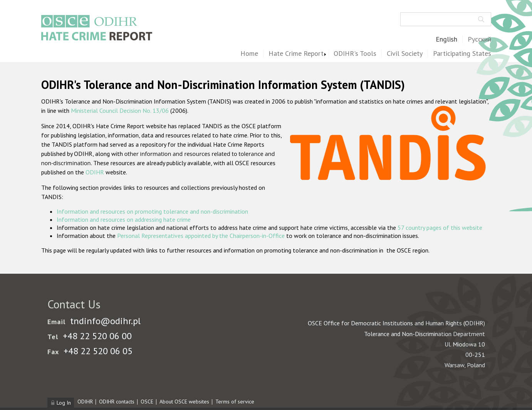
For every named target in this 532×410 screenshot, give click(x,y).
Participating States (462, 54)
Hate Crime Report (296, 54)
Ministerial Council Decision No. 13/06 (120, 110)
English (446, 39)
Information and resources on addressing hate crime (124, 219)
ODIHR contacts (117, 402)
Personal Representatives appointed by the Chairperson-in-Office (201, 236)
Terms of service (235, 402)
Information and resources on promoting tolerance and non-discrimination (152, 211)
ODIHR (95, 172)
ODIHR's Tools (355, 54)
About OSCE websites (184, 402)
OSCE (147, 402)
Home (249, 54)
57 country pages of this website (440, 228)
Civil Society (405, 54)
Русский (479, 39)
